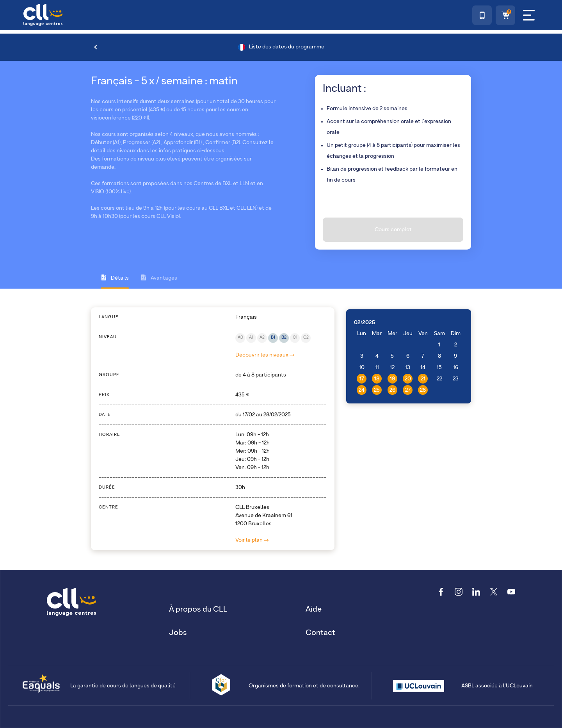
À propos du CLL (198, 609)
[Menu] (529, 15)
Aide (314, 609)
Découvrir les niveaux (265, 355)
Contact (320, 633)
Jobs (178, 633)
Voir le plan (252, 540)
